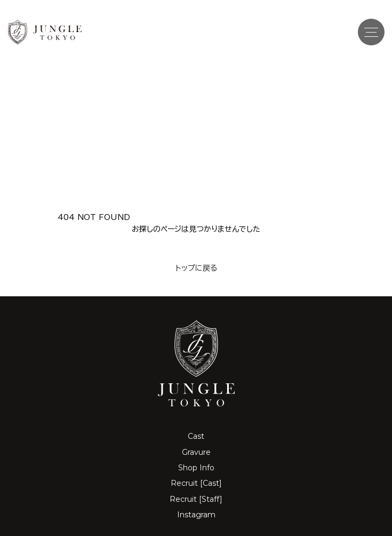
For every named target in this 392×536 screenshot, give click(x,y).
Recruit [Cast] (196, 483)
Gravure (196, 452)
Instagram (196, 515)
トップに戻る (196, 268)
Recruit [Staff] (196, 499)
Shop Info (196, 468)
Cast (196, 436)
